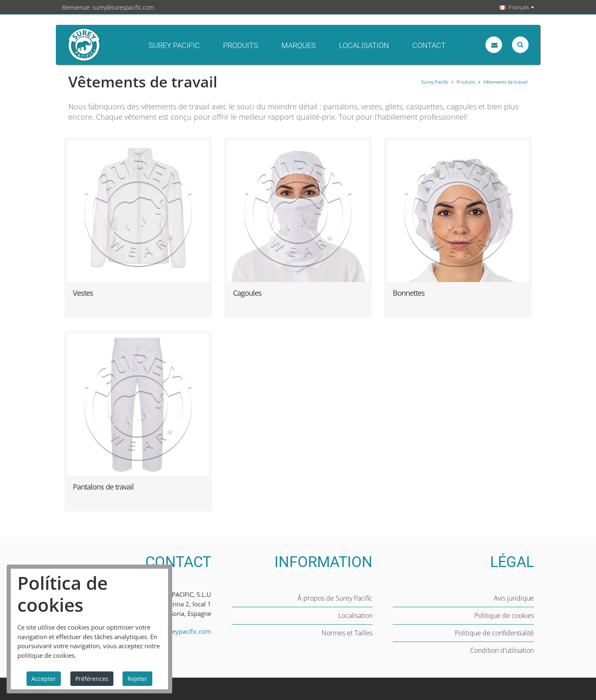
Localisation (364, 45)
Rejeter (137, 679)
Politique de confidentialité (494, 633)
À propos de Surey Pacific (335, 598)
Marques (299, 45)
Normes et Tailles (347, 633)
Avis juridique (514, 598)
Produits (241, 45)
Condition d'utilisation (502, 650)
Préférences (92, 679)
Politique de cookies (504, 616)
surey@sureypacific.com (123, 7)
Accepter (44, 679)
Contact (429, 45)
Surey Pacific (174, 45)
